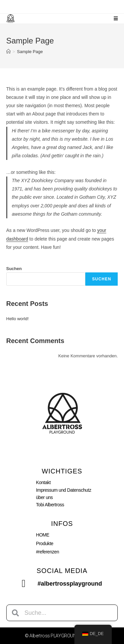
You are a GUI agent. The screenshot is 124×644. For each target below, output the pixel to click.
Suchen (14, 269)
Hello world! (18, 319)
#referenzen (48, 552)
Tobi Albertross (50, 505)
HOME (43, 535)
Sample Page (30, 52)
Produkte (45, 543)
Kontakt (43, 482)
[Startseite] (8, 52)
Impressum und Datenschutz (64, 490)
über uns (44, 497)
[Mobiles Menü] (116, 19)
